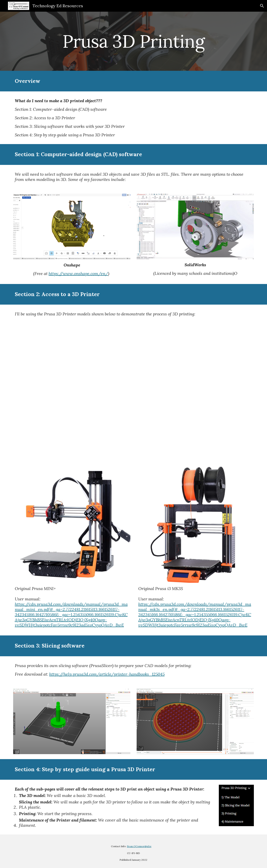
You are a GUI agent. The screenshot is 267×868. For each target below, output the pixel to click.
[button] (262, 6)
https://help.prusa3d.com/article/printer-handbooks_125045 (107, 674)
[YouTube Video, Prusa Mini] (133, 392)
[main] (133, 41)
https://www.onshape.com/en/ (78, 273)
